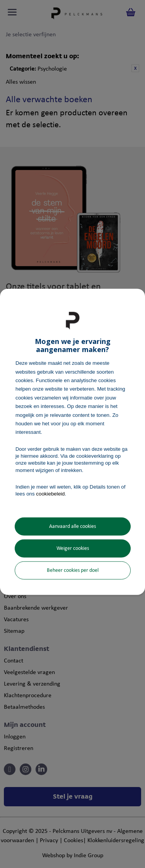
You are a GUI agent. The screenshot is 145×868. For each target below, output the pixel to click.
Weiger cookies (73, 549)
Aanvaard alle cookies (72, 527)
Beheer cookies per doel (73, 571)
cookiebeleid (50, 494)
